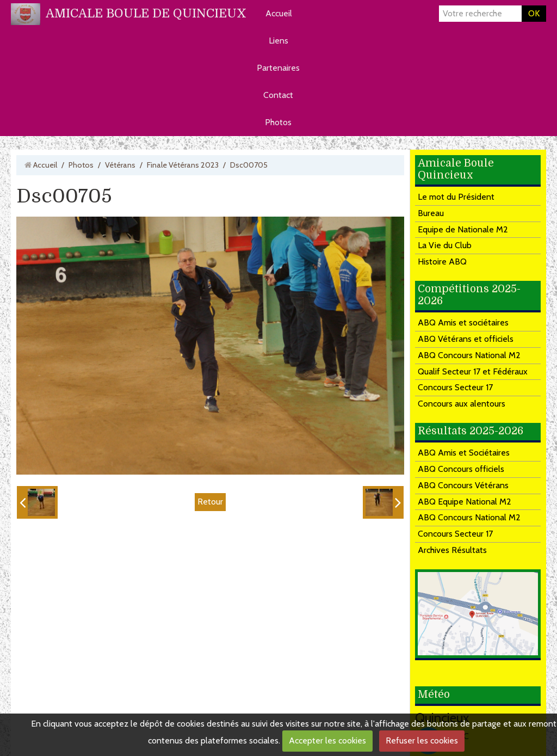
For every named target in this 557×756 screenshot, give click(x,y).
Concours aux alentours (462, 404)
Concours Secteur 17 (455, 387)
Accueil (279, 13)
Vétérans (120, 165)
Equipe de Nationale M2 (463, 229)
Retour (210, 502)
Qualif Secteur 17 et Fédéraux (473, 371)
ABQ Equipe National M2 (465, 502)
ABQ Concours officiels (461, 469)
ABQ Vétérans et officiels (466, 339)
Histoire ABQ (442, 262)
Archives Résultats (452, 550)
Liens (278, 41)
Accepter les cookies (327, 740)
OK (534, 13)
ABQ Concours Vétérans (463, 485)
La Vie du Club (445, 245)
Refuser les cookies (422, 740)
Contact (278, 95)
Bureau (431, 213)
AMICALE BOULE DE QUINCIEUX (146, 13)
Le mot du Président (456, 197)
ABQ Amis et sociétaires (463, 322)
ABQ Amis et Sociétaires (464, 453)
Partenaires (278, 68)
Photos (278, 122)
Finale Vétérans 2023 (183, 165)
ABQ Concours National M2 (469, 355)
